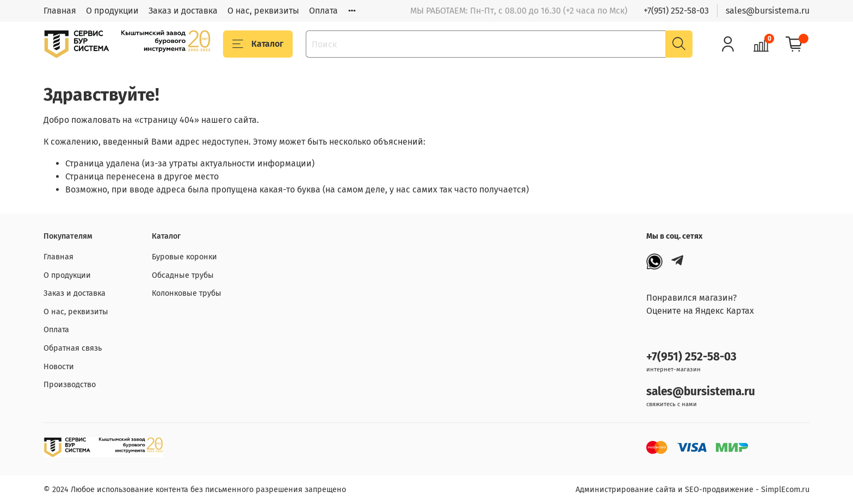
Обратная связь (73, 348)
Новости (59, 367)
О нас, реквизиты (263, 11)
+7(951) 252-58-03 (676, 11)
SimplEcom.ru (785, 490)
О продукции (112, 11)
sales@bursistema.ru (768, 11)
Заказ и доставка (183, 11)
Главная (60, 11)
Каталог (258, 44)
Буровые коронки (184, 257)
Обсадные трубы (183, 275)
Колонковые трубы (187, 293)
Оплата (323, 11)
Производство (70, 385)
